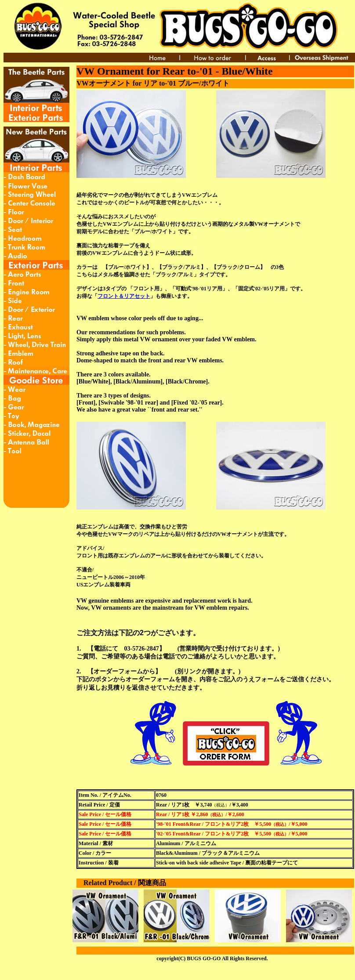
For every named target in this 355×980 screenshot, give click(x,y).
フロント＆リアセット (124, 296)
